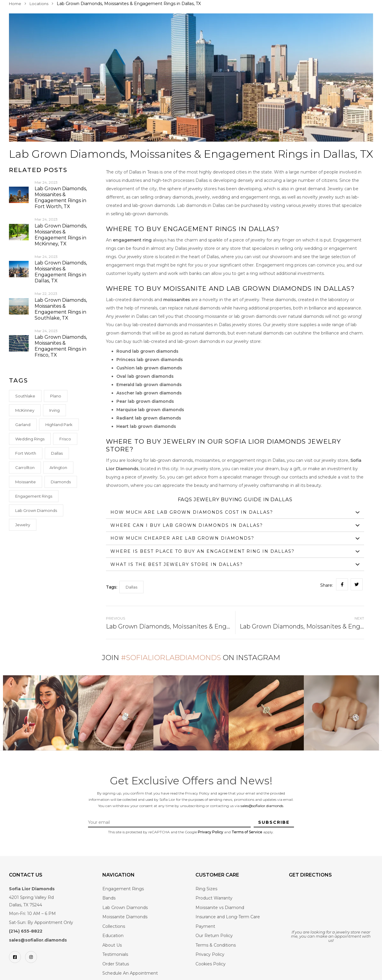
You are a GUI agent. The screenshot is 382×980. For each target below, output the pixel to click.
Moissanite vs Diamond (220, 908)
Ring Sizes (206, 889)
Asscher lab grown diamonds (149, 393)
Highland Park (59, 425)
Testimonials (115, 954)
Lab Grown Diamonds (36, 510)
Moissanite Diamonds (125, 917)
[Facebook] (15, 957)
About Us (112, 945)
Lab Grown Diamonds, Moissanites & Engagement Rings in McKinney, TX (61, 235)
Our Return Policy (214, 936)
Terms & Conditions (216, 945)
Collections (114, 926)
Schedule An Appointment (130, 973)
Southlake (25, 396)
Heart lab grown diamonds (146, 426)
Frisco (65, 439)
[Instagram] (31, 957)
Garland (23, 425)
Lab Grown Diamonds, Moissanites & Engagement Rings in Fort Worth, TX (61, 198)
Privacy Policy (211, 832)
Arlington (58, 467)
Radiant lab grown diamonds (149, 418)
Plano (56, 396)
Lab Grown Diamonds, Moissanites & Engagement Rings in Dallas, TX (61, 272)
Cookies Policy (211, 964)
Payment (205, 926)
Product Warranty (214, 898)
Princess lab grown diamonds (150, 360)
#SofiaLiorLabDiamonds (171, 658)
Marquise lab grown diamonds (150, 410)
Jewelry (23, 525)
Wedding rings (30, 439)
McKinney (25, 410)
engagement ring (132, 240)
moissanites (177, 300)
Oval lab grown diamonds (145, 376)
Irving (54, 410)
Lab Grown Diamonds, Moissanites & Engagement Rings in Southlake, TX (61, 309)
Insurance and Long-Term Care (228, 917)
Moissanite (26, 482)
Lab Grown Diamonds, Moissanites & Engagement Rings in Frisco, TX (61, 346)
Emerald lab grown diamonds (149, 385)
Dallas (57, 453)
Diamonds (61, 482)
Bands (109, 898)
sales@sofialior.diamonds (262, 806)
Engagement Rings (34, 496)
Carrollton (25, 467)
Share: (327, 585)
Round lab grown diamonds (147, 351)
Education (113, 936)
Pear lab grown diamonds (145, 401)
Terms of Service (247, 832)
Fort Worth (26, 453)
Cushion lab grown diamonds (149, 368)
